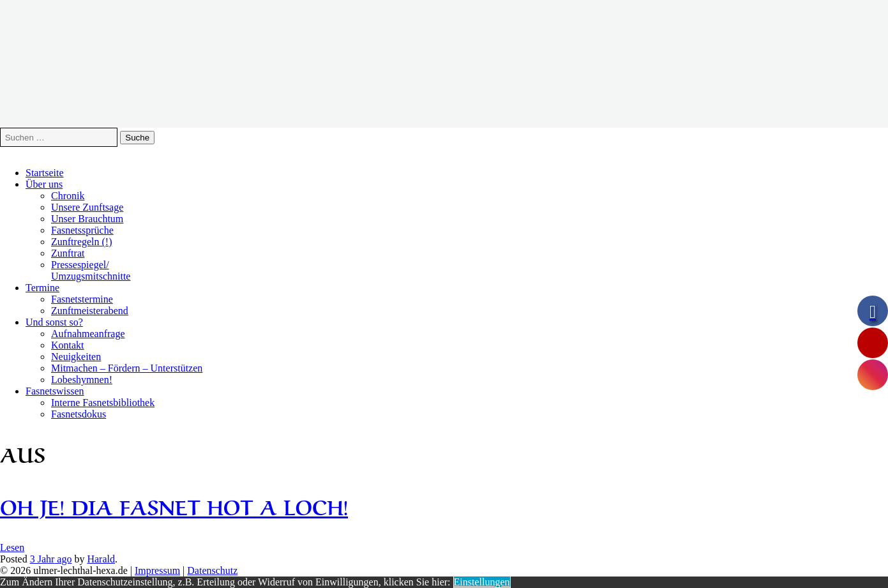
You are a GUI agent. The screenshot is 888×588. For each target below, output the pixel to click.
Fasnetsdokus (79, 414)
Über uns (44, 184)
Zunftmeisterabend (90, 311)
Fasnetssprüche (82, 230)
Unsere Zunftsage (87, 207)
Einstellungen (482, 582)
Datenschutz (212, 570)
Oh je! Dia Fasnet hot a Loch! (174, 505)
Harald (101, 559)
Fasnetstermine (82, 299)
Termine (42, 288)
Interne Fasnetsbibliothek (103, 403)
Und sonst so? (54, 322)
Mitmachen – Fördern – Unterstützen (127, 368)
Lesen (12, 547)
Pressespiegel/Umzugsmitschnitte (91, 270)
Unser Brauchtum (87, 219)
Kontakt (68, 345)
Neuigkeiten (76, 357)
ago (51, 559)
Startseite (45, 173)
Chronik (68, 196)
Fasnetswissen (55, 391)
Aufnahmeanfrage (88, 334)
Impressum (157, 570)
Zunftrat (68, 253)
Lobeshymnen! (82, 380)
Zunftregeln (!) (82, 242)
